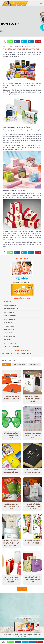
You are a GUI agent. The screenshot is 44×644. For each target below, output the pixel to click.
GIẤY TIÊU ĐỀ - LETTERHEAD (11, 309)
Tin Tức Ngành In (19, 47)
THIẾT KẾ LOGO (8, 302)
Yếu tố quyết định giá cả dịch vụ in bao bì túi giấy (33, 399)
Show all (7, 364)
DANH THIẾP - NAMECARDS (11, 305)
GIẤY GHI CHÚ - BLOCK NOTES (11, 347)
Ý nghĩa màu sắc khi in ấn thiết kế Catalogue (11, 398)
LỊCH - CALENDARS (9, 333)
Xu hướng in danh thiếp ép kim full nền (33, 471)
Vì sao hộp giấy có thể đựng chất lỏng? (33, 542)
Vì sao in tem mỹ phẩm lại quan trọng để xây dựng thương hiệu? (11, 543)
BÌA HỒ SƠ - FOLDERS (9, 330)
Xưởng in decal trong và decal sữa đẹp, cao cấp (33, 435)
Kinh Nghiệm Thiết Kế (20, 364)
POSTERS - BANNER (9, 326)
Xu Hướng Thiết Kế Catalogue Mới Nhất (11, 471)
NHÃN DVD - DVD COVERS (10, 316)
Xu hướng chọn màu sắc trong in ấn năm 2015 (11, 506)
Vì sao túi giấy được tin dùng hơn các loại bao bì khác (33, 506)
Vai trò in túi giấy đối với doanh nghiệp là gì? (33, 580)
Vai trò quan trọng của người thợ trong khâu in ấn (11, 580)
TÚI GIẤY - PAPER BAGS (10, 336)
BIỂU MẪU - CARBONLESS (10, 343)
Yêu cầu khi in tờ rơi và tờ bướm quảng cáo (11, 435)
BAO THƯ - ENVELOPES (10, 312)
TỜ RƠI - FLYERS (8, 323)
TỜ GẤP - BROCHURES (9, 319)
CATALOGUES (7, 340)
